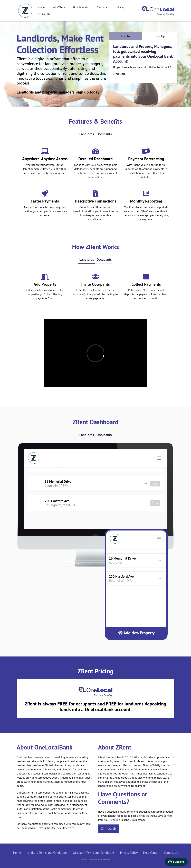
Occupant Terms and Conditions (94, 853)
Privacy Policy (129, 853)
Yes (117, 74)
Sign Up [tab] (159, 36)
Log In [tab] (125, 36)
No (124, 74)
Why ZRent (59, 7)
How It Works (81, 7)
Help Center (151, 853)
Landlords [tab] (87, 134)
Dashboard (103, 7)
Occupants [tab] (104, 134)
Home (41, 7)
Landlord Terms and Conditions (47, 853)
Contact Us (44, 14)
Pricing (121, 7)
